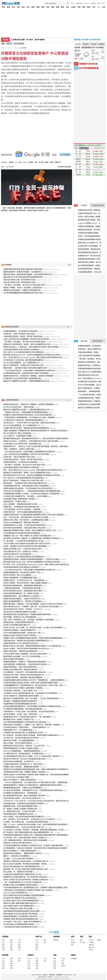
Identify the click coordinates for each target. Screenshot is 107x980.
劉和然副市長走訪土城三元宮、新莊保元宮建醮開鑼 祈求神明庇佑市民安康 (31, 355)
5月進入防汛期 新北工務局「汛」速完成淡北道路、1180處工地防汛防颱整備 (33, 628)
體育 (62, 7)
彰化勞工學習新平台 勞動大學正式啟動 (18, 909)
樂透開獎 (101, 44)
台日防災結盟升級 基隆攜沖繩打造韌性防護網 (21, 696)
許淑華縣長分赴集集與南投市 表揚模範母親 (20, 793)
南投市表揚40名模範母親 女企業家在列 (19, 761)
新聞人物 (39, 937)
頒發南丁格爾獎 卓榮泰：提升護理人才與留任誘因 (23, 288)
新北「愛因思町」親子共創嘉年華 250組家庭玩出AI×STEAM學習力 (29, 819)
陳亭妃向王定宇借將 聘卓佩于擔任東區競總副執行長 (24, 675)
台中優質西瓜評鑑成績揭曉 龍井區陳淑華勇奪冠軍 (23, 709)
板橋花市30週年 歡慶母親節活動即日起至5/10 (20, 903)
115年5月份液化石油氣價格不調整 (16, 777)
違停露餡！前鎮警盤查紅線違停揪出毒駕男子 (20, 701)
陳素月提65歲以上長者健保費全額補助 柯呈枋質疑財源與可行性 (28, 274)
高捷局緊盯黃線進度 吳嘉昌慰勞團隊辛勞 (19, 630)
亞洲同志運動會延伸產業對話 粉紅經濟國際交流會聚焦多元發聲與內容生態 (32, 706)
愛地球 (63, 966)
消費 (79, 7)
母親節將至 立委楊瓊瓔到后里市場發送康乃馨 (21, 507)
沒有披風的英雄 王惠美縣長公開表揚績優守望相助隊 (24, 804)
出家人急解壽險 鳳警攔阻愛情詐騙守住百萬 (20, 504)
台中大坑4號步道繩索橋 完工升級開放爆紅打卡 (22, 363)
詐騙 (51, 162)
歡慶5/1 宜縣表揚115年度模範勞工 (17, 856)
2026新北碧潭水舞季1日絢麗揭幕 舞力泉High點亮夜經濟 (25, 654)
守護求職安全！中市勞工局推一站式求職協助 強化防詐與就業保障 (29, 712)
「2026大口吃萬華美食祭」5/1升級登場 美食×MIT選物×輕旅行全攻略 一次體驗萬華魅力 (36, 782)
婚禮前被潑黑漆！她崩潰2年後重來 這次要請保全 (22, 272)
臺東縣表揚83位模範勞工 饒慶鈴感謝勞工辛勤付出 (23, 853)
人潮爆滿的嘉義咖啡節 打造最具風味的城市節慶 (22, 588)
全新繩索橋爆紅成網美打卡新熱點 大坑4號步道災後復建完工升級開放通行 (32, 494)
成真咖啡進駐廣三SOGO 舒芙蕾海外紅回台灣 (20, 643)
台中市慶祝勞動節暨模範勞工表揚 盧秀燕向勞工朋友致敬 (25, 722)
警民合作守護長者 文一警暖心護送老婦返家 (20, 780)
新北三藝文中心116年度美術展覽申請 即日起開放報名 (24, 352)
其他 (19, 961)
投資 (55, 963)
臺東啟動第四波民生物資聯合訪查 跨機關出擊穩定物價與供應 (27, 614)
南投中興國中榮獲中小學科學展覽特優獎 (19, 906)
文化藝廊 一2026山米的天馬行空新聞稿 (18, 859)
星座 (48, 7)
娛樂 (58, 7)
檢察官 (11, 162)
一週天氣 (91, 943)
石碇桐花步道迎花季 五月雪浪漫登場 (17, 554)
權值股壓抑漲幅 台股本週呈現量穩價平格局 (20, 806)
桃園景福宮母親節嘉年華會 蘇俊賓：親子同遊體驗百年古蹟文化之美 (29, 530)
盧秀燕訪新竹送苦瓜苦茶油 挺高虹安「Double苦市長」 (25, 746)
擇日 (72, 945)
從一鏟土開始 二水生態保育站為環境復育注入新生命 (24, 541)
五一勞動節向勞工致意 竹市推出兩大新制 (19, 811)
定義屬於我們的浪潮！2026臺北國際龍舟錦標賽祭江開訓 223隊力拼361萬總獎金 (34, 515)
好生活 (63, 959)
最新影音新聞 (98, 341)
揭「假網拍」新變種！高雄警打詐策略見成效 (20, 809)
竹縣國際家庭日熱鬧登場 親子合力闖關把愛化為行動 (23, 733)
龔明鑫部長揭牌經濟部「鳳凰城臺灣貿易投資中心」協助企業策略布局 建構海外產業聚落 (36, 439)
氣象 (90, 937)
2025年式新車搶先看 (89, 68)
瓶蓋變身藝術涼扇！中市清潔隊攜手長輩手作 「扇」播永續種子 (27, 717)
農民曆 (77, 40)
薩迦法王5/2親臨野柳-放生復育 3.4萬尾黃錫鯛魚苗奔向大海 (26, 381)
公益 (63, 963)
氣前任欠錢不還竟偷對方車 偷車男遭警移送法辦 (22, 867)
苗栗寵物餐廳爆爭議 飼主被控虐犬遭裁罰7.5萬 (21, 572)
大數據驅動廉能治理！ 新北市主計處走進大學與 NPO (24, 827)
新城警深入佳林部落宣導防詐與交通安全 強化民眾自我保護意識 (27, 415)
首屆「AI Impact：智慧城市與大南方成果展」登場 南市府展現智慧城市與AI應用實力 (36, 825)
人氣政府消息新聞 (98, 205)
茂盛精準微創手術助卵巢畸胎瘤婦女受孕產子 (20, 704)
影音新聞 (5, 955)
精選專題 (56, 940)
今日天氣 (78, 44)
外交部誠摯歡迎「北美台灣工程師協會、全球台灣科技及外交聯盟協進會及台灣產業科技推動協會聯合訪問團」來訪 (46, 848)
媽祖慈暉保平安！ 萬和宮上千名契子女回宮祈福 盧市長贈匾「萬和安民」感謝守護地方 (36, 446)
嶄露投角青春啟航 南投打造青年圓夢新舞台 (20, 667)
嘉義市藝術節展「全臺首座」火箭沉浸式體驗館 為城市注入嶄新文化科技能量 (33, 604)
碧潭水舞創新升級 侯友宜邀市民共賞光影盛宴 (20, 914)
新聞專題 (56, 937)
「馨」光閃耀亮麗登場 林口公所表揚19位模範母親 (22, 882)
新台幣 (41, 162)
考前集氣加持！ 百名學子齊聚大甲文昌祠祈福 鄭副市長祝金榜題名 (29, 423)
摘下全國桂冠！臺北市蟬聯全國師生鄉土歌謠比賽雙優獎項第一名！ (29, 832)
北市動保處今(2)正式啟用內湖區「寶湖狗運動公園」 (23, 378)
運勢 (43, 7)
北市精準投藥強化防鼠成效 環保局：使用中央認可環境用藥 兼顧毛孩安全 (31, 683)
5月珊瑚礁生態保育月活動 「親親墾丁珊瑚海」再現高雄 (24, 772)
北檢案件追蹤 (95, 40)
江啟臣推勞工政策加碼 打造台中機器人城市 (20, 691)
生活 (67, 7)
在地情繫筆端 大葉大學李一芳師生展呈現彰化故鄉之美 (24, 672)
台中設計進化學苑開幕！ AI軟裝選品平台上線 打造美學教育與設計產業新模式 (33, 790)
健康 (53, 7)
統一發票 (82, 943)
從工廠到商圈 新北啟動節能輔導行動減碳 (19, 924)
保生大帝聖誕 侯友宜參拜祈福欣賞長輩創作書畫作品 (24, 817)
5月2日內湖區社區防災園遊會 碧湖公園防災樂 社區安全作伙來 (27, 544)
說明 (98, 3)
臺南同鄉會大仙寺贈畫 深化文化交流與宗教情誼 (22, 656)
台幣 (36, 162)
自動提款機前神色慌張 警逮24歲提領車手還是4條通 (23, 269)
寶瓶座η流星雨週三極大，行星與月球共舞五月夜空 (22, 549)
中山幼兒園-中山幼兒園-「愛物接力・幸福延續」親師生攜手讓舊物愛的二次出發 (33, 830)
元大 (25, 162)
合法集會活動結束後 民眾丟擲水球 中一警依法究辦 (23, 764)
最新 (3, 940)
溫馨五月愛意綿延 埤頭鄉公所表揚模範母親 (20, 651)
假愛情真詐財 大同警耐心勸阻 (15, 502)
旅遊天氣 (91, 945)
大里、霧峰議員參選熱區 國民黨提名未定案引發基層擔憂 (25, 840)
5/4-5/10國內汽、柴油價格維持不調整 (17, 436)
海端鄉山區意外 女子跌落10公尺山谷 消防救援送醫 (24, 580)
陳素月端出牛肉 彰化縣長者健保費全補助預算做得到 (23, 277)
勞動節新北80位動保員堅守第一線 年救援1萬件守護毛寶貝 (25, 877)
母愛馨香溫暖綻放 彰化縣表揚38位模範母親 (20, 331)
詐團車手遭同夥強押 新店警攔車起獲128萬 (20, 578)
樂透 (81, 940)
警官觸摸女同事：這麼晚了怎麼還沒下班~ (19, 719)
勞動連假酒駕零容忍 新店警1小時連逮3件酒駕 (21, 748)
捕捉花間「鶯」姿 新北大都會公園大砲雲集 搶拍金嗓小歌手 (26, 869)
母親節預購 (79, 3)
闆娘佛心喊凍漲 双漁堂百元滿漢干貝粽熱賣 (20, 635)
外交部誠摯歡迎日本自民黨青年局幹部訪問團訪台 (22, 533)
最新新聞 (80, 341)
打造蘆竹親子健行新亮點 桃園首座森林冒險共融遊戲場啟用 (26, 428)
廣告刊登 (45, 975)
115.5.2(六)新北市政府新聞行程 (15, 893)
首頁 (3, 7)
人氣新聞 (80, 205)
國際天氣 (91, 947)
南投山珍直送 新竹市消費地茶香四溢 (18, 743)
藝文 (63, 961)
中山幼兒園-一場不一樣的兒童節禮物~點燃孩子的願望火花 (25, 838)
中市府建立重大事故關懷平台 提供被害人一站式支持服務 (25, 496)
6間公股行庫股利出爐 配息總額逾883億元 (20, 280)
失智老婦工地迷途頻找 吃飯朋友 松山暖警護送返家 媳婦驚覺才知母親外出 (32, 538)
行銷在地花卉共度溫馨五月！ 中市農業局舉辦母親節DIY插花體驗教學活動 (32, 491)
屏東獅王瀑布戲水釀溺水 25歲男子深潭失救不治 (22, 599)
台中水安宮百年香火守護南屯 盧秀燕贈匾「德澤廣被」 (24, 688)
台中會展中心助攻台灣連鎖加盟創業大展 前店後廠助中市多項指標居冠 (30, 693)
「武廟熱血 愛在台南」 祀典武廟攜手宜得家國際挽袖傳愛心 (26, 412)
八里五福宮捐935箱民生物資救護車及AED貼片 (21, 927)
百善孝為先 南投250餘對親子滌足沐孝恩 (19, 334)
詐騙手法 (58, 162)
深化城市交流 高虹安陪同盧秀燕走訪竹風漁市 (21, 738)
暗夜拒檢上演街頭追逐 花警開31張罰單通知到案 (22, 290)
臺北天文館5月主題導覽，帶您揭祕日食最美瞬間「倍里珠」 (26, 864)
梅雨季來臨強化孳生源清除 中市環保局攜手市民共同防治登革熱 (28, 488)
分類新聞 (5, 937)
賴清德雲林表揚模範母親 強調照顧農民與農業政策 (23, 586)
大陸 (103, 7)
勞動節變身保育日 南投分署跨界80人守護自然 (21, 596)
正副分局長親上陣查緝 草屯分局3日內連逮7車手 (22, 798)
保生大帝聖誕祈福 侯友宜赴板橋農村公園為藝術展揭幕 (24, 895)
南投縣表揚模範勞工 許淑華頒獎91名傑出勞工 (21, 916)
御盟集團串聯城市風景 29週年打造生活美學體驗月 (23, 788)
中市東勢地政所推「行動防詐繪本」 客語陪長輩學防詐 (25, 727)
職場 (38, 7)
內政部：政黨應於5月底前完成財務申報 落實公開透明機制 (25, 546)
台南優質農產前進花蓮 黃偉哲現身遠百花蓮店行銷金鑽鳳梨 (26, 373)
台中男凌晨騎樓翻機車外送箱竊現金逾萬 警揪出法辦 (23, 293)
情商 (19, 943)
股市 (72, 3)
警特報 (99, 940)
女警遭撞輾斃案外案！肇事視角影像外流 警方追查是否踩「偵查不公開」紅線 (33, 685)
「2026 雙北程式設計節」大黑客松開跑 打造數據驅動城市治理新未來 (29, 371)
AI (16, 162)
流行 (19, 950)
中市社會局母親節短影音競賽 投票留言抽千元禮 (22, 633)
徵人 (75, 975)
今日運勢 (85, 40)
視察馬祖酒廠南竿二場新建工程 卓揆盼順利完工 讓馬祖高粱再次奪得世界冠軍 (32, 785)
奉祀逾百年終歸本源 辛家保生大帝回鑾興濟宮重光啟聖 (24, 759)
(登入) (103, 3)
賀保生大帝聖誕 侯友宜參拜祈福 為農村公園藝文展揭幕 (25, 583)
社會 (18, 7)
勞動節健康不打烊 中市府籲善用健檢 (18, 730)
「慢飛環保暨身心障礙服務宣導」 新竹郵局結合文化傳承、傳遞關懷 (29, 418)
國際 (33, 7)
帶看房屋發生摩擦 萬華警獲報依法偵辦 (18, 814)
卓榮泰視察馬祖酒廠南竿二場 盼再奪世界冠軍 (21, 593)
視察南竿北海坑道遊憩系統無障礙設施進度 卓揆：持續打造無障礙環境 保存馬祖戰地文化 (37, 769)
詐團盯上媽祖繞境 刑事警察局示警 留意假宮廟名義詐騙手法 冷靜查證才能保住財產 (35, 431)
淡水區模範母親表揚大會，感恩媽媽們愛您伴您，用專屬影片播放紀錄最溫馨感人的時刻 (36, 888)
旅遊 (84, 7)
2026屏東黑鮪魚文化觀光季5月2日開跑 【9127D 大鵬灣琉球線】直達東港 (31, 756)
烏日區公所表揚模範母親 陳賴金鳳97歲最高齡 (21, 523)
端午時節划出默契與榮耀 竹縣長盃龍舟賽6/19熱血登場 (24, 528)
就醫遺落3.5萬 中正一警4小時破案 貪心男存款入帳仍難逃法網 (27, 536)
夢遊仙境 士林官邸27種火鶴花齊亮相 (17, 843)
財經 (23, 7)
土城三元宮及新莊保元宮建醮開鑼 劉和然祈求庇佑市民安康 (26, 339)
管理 (55, 966)
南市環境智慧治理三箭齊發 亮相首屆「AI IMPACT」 (24, 609)
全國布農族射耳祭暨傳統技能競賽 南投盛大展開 (21, 911)
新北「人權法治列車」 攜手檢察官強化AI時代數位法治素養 (26, 517)
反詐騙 (30, 162)
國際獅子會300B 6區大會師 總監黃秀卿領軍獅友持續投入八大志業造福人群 (32, 646)
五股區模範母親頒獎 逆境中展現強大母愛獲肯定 (21, 350)
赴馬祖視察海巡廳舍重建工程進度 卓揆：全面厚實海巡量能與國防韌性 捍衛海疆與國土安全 (38, 835)
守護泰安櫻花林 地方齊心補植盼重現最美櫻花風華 (23, 512)
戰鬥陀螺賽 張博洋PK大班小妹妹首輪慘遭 (20, 617)
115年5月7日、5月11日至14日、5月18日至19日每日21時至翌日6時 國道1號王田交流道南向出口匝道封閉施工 (45, 801)
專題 (8, 7)
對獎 (82, 937)
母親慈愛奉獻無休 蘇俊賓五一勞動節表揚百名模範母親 (24, 662)
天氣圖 (91, 950)
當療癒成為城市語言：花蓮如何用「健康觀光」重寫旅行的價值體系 (29, 376)
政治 (13, 7)
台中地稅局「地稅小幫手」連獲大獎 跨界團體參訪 (22, 922)
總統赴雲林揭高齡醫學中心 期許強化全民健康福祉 (23, 601)
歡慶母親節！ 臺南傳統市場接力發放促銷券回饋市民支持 (25, 368)
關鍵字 (73, 955)
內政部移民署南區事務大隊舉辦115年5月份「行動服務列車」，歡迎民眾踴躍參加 (34, 680)
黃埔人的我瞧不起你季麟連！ (14, 659)
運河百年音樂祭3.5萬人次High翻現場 (17, 575)
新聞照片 (31, 955)
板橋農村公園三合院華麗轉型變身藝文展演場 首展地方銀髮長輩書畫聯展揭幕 (33, 638)
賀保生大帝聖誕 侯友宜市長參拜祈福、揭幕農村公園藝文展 (25, 880)
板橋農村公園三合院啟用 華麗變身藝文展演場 (21, 767)
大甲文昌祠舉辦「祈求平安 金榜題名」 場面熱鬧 (22, 509)
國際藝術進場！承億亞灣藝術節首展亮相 (19, 622)
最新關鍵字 (74, 959)
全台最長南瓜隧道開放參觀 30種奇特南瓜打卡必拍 (22, 874)
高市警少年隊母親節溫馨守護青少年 (17, 625)
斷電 (47, 162)
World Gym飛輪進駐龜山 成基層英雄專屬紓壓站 (22, 751)
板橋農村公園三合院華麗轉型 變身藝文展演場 (20, 885)
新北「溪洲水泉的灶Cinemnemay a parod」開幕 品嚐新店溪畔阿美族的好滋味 (33, 357)
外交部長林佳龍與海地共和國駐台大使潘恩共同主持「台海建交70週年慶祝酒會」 (34, 846)
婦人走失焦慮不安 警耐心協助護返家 (17, 433)
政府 (99, 7)
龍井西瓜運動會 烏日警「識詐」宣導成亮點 (20, 714)
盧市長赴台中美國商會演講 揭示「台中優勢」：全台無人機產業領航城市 (31, 698)
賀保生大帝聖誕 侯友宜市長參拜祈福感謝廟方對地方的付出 (26, 649)
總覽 (55, 959)
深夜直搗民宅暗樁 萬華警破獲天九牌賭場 (19, 499)
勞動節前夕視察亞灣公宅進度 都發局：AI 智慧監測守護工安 (26, 861)
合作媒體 (93, 3)
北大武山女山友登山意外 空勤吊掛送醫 (19, 407)
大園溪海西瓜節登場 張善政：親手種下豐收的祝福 (23, 336)
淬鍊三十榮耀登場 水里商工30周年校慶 (19, 449)
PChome (86, 3)
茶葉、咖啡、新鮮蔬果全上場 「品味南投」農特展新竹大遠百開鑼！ (29, 620)
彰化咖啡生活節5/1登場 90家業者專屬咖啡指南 (21, 901)
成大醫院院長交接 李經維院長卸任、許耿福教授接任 (24, 754)
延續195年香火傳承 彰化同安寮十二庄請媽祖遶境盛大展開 (26, 520)
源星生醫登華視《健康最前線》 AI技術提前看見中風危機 (25, 664)
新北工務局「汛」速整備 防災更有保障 (18, 872)
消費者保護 (52, 975)
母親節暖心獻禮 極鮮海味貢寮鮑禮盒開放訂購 (20, 919)
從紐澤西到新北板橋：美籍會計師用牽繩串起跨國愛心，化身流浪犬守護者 (31, 559)
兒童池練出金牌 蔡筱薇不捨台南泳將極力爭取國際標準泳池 (26, 641)
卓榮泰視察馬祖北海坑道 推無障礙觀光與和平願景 (23, 591)
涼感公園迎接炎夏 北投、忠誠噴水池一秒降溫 (20, 551)
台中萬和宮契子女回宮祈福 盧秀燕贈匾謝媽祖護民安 (23, 360)
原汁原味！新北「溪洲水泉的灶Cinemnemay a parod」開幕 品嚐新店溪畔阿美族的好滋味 (37, 565)
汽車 (94, 7)
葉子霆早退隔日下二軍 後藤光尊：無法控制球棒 (30, 40)
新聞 (3, 44)
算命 (72, 940)
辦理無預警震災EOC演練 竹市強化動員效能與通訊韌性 (25, 525)
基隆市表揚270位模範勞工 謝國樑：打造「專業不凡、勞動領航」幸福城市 (32, 725)
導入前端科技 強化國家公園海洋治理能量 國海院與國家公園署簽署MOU (31, 735)
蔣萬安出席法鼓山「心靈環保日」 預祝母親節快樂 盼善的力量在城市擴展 (31, 347)
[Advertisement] (37, 233)
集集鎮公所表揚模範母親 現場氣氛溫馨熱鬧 (20, 670)
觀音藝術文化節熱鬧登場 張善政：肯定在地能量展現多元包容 (27, 344)
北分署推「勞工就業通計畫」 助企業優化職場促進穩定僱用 (26, 822)
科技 (28, 7)
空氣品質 (86, 44)
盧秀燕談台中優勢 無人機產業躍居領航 (19, 740)
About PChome (68, 975)
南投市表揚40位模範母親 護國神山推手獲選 (20, 612)
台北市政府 (23, 48)
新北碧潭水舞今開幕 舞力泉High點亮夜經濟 (20, 898)
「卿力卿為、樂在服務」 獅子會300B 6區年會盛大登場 (24, 285)
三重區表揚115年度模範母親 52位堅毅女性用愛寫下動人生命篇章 (28, 890)
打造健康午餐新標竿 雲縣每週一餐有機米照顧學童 (23, 677)
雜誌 (89, 7)
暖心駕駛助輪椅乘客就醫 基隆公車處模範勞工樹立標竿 (24, 796)
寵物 (19, 940)
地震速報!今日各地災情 (88, 64)
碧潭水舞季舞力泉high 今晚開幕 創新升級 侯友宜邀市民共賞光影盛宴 (31, 607)
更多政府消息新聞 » (65, 167)
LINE (20, 162)
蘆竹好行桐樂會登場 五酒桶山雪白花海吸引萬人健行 (24, 365)
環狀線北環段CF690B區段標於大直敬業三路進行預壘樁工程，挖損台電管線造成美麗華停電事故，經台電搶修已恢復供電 (49, 775)
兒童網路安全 (60, 975)
